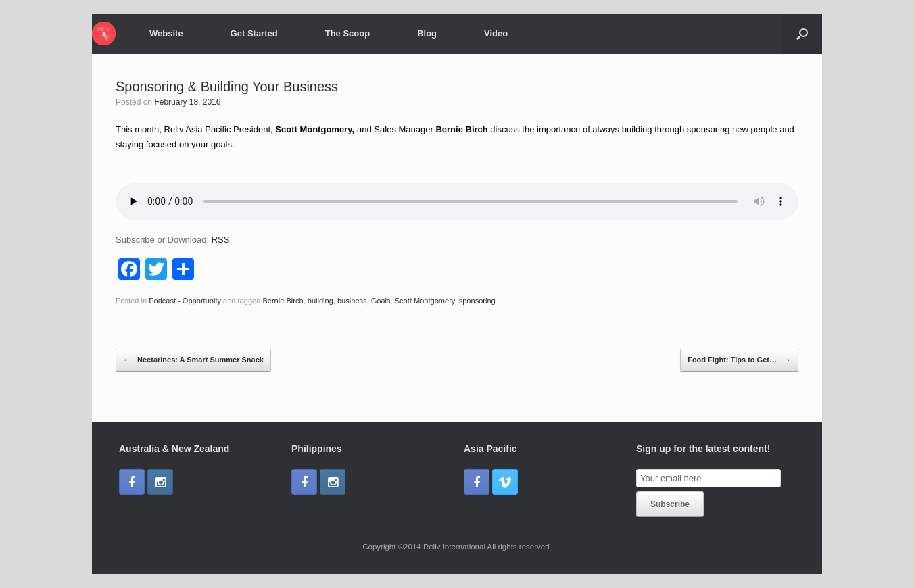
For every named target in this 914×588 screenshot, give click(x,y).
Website (166, 33)
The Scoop (347, 33)
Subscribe (670, 504)
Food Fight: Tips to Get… (739, 360)
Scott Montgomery (425, 301)
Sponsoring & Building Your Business (227, 87)
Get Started (254, 33)
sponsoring (477, 301)
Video (496, 33)
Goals (381, 301)
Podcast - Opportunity (185, 301)
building (320, 301)
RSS (221, 240)
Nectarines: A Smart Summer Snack (193, 360)
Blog (427, 33)
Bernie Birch (283, 301)
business (352, 301)
